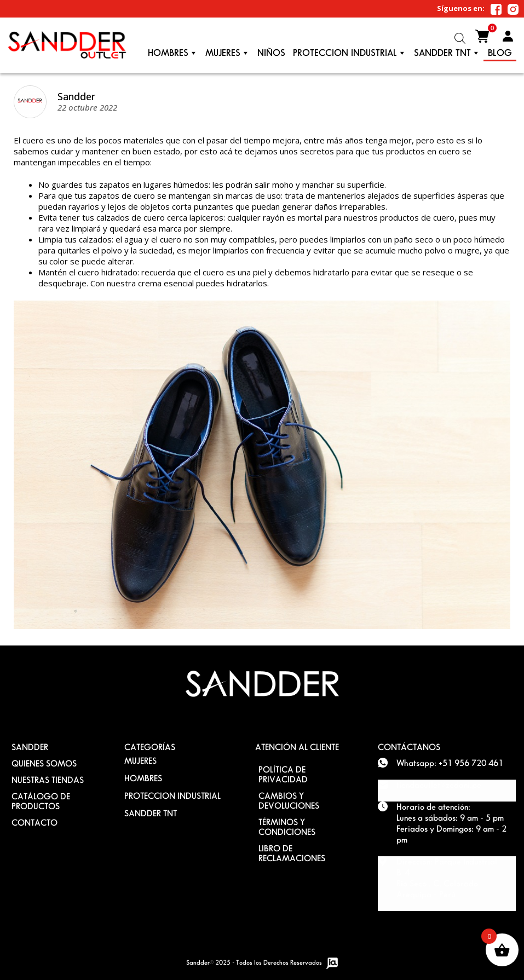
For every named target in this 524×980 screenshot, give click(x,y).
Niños (271, 53)
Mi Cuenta (508, 36)
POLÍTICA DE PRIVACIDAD (283, 774)
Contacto (34, 823)
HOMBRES (143, 778)
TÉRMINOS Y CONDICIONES (287, 827)
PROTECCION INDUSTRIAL (350, 53)
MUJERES (140, 761)
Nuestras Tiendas (48, 780)
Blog (500, 53)
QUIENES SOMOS (44, 763)
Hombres (173, 53)
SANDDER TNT (151, 813)
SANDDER (30, 747)
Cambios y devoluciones (289, 801)
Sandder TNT (447, 53)
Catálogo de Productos (41, 801)
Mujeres (228, 53)
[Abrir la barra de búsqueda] (460, 38)
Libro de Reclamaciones (292, 853)
